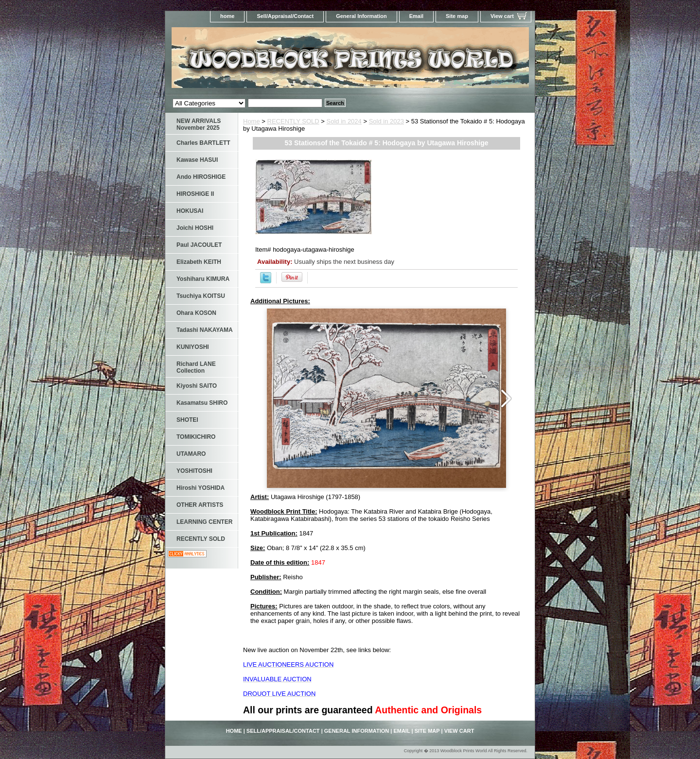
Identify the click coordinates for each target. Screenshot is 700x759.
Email (416, 16)
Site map (457, 16)
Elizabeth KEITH (199, 262)
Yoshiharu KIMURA (203, 279)
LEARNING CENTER (204, 522)
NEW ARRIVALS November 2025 (199, 124)
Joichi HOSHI (195, 228)
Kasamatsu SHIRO (202, 403)
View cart (502, 16)
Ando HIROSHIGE (201, 177)
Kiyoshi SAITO (197, 386)
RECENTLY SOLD (293, 121)
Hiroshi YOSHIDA (201, 488)
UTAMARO (191, 454)
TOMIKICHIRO (196, 437)
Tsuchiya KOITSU (201, 296)
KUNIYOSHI (193, 347)
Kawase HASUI (197, 160)
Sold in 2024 (344, 121)
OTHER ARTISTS (200, 505)
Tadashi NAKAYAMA (205, 330)
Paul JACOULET (199, 245)
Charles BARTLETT (203, 143)
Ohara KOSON (196, 313)
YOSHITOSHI (194, 471)
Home (252, 121)
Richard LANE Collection (196, 367)
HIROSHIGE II (195, 194)
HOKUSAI (190, 211)
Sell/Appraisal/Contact (285, 16)
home (227, 16)
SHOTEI (187, 420)
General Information (361, 16)
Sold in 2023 (386, 121)
